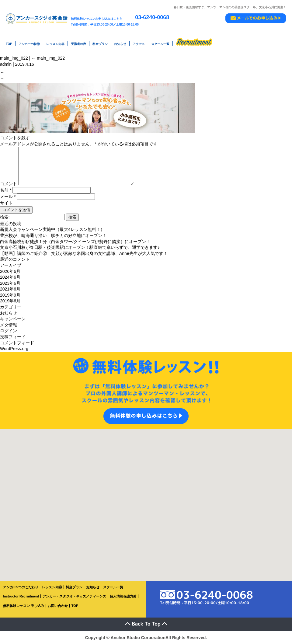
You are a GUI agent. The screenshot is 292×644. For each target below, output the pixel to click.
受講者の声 (78, 43)
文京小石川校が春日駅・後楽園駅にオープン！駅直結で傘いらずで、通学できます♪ (80, 247)
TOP (9, 43)
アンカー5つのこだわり (21, 587)
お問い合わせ (58, 606)
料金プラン (100, 43)
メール (8, 197)
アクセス (139, 43)
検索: (5, 217)
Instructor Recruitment (21, 596)
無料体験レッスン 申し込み (24, 606)
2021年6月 (10, 289)
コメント (9, 184)
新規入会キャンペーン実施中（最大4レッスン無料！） (52, 229)
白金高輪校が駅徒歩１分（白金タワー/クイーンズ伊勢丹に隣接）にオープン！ (75, 242)
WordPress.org (14, 349)
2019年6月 (10, 301)
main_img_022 (261, 54)
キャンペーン (13, 319)
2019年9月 (10, 295)
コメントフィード (17, 343)
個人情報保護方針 (123, 596)
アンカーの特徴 (29, 43)
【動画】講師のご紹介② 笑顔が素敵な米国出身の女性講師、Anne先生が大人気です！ (84, 253)
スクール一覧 (160, 43)
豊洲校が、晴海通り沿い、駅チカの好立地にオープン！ (53, 235)
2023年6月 (10, 283)
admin (6, 61)
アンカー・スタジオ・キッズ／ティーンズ (74, 596)
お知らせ (120, 43)
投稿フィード (13, 337)
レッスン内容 (55, 43)
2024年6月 (10, 277)
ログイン (9, 331)
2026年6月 (10, 271)
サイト (6, 203)
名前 (6, 190)
